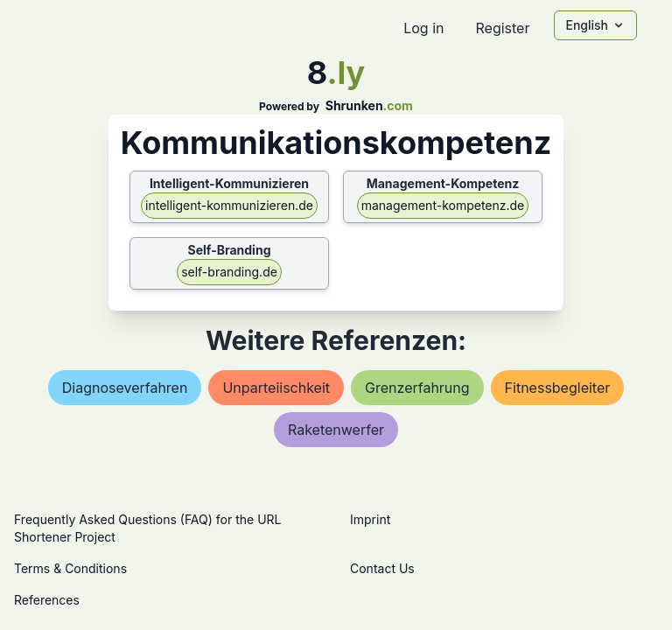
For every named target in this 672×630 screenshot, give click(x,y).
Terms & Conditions (70, 568)
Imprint (370, 519)
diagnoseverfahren (125, 388)
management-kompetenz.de (443, 205)
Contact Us (382, 568)
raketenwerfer (336, 430)
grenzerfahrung (417, 388)
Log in (423, 28)
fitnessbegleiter (558, 388)
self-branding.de (229, 272)
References (47, 600)
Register (502, 28)
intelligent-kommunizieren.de (229, 205)
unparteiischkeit (276, 388)
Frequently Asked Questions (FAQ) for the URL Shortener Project (147, 528)
